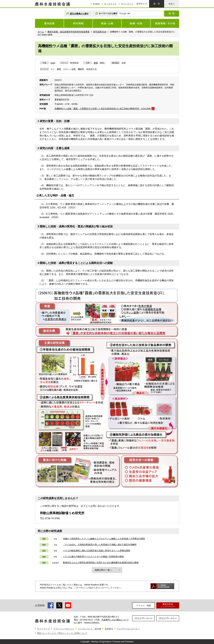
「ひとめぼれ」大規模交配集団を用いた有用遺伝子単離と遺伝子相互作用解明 (100, 545)
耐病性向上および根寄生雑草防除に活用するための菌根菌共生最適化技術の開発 (101, 563)
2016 (53, 63)
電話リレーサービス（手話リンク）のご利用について (62, 633)
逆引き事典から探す (79, 14)
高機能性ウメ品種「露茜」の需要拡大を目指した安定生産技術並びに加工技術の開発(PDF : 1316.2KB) (103, 109)
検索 (172, 13)
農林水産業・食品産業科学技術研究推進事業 (68, 32)
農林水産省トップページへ (168, 605)
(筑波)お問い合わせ (168, 618)
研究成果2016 (100, 32)
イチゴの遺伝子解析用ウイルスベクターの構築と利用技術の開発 (93, 557)
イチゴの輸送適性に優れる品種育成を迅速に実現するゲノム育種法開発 (97, 551)
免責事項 (109, 629)
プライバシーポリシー (64, 629)
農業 (96, 63)
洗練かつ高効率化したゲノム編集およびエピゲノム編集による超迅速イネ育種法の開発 (104, 539)
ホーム (41, 32)
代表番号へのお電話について (115, 620)
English (96, 4)
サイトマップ (127, 4)
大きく (172, 4)
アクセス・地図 (144, 606)
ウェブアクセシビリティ (128, 629)
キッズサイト (110, 4)
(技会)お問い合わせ (143, 618)
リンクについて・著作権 (90, 629)
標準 (157, 4)
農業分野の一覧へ (103, 570)
